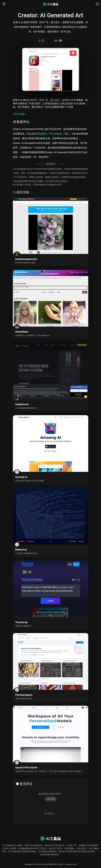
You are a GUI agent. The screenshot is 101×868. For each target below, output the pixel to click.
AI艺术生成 (19, 114)
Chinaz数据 (56, 134)
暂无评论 (26, 784)
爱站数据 (41, 134)
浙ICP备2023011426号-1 (55, 864)
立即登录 (51, 799)
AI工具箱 (42, 864)
